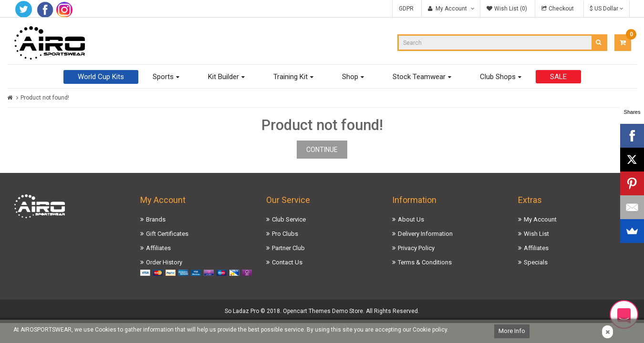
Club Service (289, 219)
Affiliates (158, 248)
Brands (156, 219)
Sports (163, 77)
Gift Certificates (167, 234)
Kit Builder (223, 77)
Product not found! (45, 98)
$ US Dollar (607, 9)
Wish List (536, 234)
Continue (322, 150)
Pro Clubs (285, 234)
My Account (540, 219)
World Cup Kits (101, 77)
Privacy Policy (416, 248)
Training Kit (291, 77)
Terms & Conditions (425, 262)
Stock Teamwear (419, 77)
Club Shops (498, 77)
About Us (411, 219)
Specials (536, 262)
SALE (558, 77)
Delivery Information (425, 234)
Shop (350, 77)
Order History (164, 262)
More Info (512, 331)
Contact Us (287, 262)
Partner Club (288, 248)
